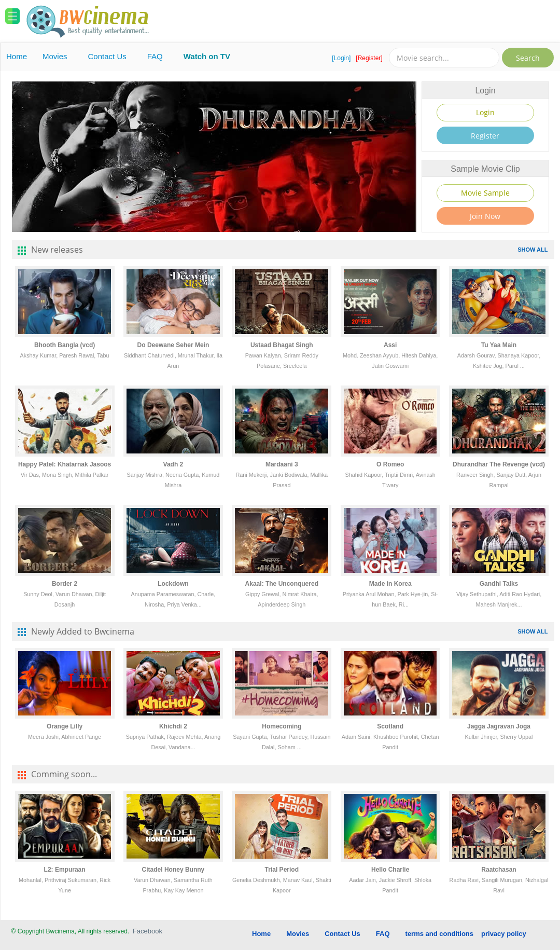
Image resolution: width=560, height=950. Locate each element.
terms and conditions (439, 934)
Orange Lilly (65, 726)
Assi (390, 345)
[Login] (341, 58)
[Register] (369, 58)
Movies (55, 56)
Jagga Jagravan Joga (499, 726)
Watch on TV (207, 56)
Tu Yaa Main (499, 345)
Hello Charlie (390, 870)
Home (17, 56)
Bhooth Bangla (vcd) (65, 345)
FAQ (155, 56)
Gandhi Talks (499, 584)
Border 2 (65, 584)
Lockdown (173, 584)
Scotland (390, 726)
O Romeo (390, 464)
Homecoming (282, 726)
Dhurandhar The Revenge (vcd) (499, 464)
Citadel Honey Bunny (173, 870)
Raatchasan (499, 870)
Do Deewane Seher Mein (173, 345)
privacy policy (504, 934)
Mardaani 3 (282, 464)
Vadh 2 (173, 464)
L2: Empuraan (65, 870)
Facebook (148, 931)
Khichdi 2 (173, 726)
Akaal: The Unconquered (282, 584)
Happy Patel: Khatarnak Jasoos (65, 464)
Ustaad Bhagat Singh (282, 345)
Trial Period (282, 870)
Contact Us (107, 56)
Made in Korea (390, 584)
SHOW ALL (533, 250)
